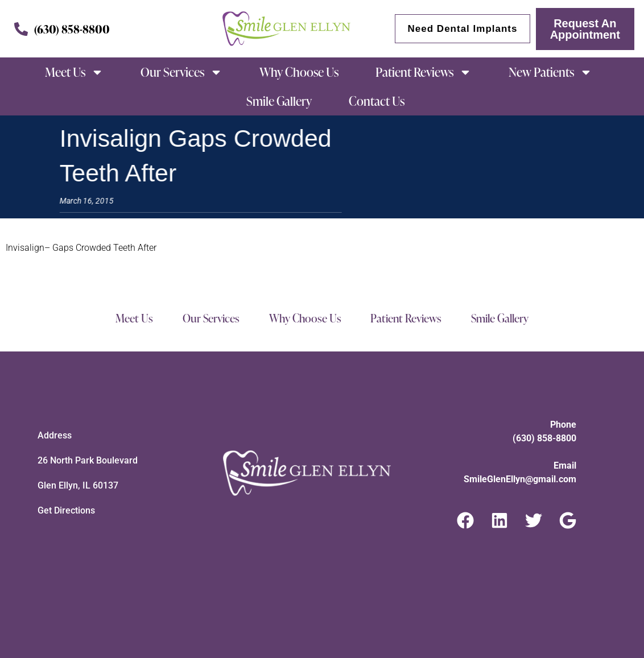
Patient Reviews (424, 72)
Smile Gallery (279, 101)
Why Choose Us (299, 72)
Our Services (181, 72)
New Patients (550, 72)
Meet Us (74, 72)
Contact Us (377, 101)
